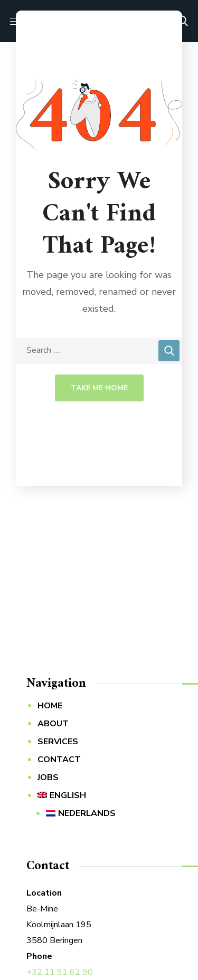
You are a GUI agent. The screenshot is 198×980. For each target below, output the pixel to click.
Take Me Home (99, 388)
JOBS (48, 777)
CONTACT (59, 760)
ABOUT (53, 724)
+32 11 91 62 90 (60, 972)
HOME (50, 706)
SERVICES (58, 742)
